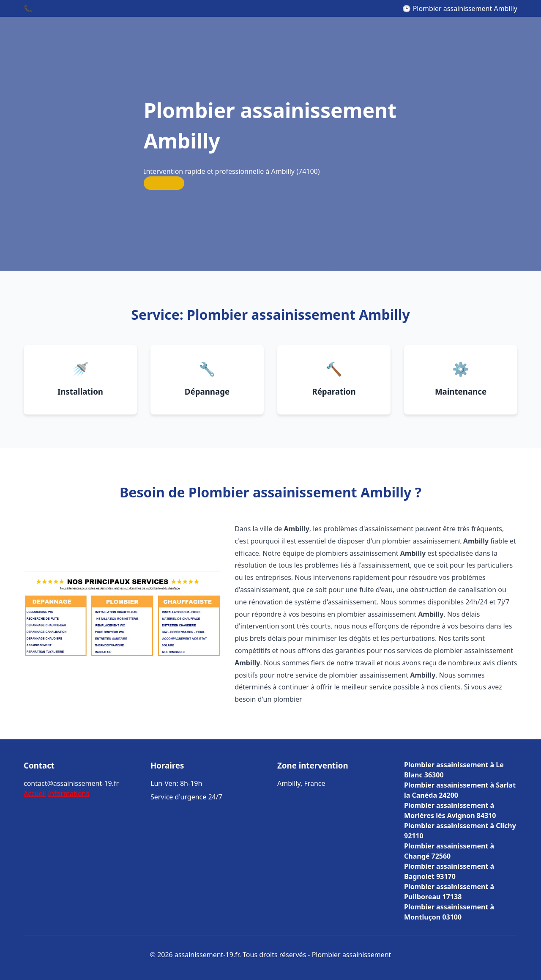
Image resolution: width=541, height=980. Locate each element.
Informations (68, 793)
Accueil (35, 793)
